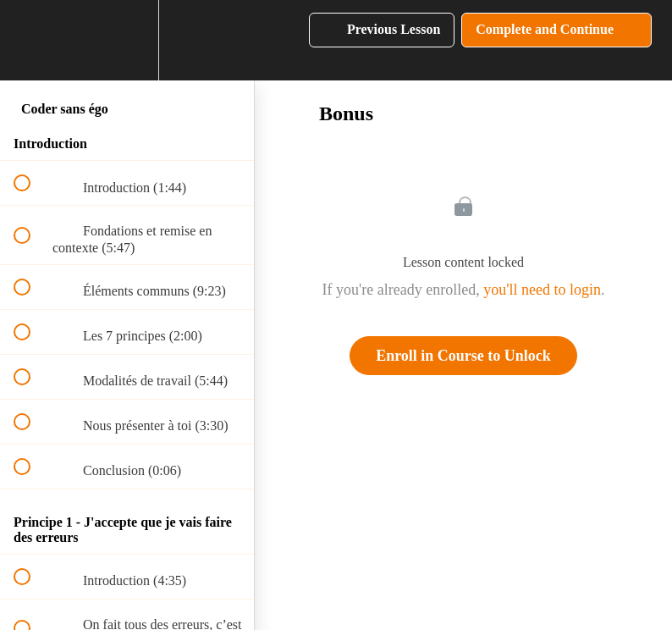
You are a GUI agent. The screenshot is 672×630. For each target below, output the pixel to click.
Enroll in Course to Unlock (463, 356)
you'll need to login (542, 290)
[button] (31, 40)
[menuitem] (127, 40)
